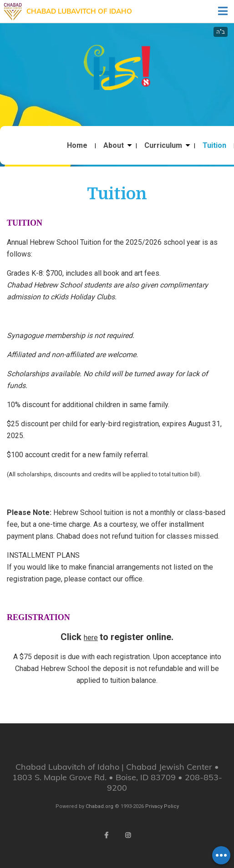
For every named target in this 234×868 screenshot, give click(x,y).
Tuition (214, 146)
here (91, 638)
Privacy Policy (162, 806)
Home (77, 146)
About (114, 146)
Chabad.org (99, 806)
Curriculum (163, 146)
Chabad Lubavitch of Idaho (79, 11)
